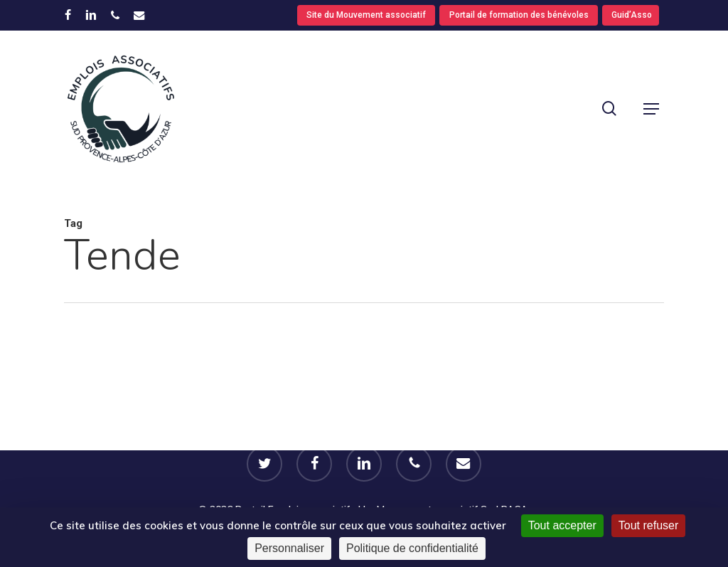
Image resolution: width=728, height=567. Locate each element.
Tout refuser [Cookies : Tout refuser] (648, 525)
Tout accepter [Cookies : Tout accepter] (562, 525)
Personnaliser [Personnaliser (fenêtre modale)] (289, 548)
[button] (651, 109)
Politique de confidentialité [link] (412, 548)
